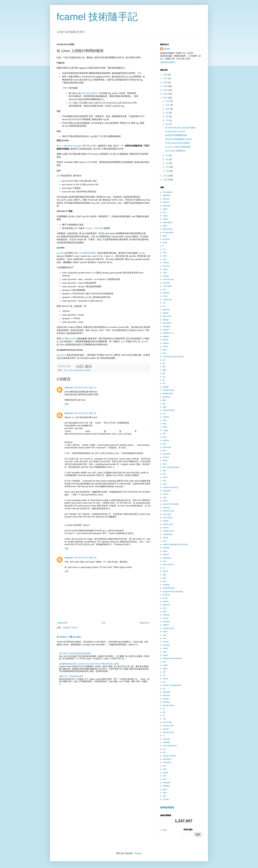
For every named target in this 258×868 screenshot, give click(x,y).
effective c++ (168, 333)
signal (165, 655)
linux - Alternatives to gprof (69, 146)
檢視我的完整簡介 (168, 62)
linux (66, 370)
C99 (165, 253)
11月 (168, 105)
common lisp (168, 279)
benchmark (168, 229)
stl (164, 675)
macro (165, 494)
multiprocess (168, 531)
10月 (168, 109)
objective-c (167, 558)
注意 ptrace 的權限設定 (175, 151)
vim (164, 752)
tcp (164, 689)
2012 (166, 98)
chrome (166, 266)
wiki (164, 779)
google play (168, 393)
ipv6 (165, 437)
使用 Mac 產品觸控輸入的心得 (178, 139)
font (164, 353)
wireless (166, 786)
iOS (164, 434)
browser (166, 239)
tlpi (164, 712)
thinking (166, 702)
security (166, 645)
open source (168, 564)
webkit (166, 773)
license (166, 457)
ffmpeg (166, 343)
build (165, 243)
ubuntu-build (168, 732)
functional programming (173, 357)
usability (166, 742)
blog (165, 236)
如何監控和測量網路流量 (176, 135)
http (164, 424)
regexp (166, 625)
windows (167, 783)
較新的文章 (62, 623)
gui (164, 404)
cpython (166, 293)
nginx (165, 551)
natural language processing (175, 544)
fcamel (167, 49)
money (166, 528)
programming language (173, 591)
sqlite (165, 669)
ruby (165, 635)
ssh (164, 672)
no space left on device (175, 131)
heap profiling (169, 410)
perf (58, 176)
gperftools (61, 355)
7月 (168, 120)
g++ (164, 360)
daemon (166, 310)
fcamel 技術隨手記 (97, 17)
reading (166, 615)
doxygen (166, 326)
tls (164, 715)
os (164, 568)
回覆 (66, 404)
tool (164, 719)
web (165, 769)
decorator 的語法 (90, 93)
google (166, 387)
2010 (166, 180)
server (165, 648)
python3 (166, 605)
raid (164, 608)
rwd (164, 638)
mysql (165, 538)
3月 (168, 163)
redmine (166, 622)
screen (166, 642)
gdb (164, 370)
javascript (167, 447)
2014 (166, 90)
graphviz (166, 397)
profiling (87, 370)
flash (165, 350)
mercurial (167, 514)
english (166, 336)
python (166, 601)
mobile (166, 521)
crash (165, 296)
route (165, 632)
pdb (164, 575)
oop (164, 561)
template (167, 692)
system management (172, 685)
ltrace (165, 477)
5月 (168, 155)
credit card (167, 300)
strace (165, 679)
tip (164, 709)
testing (166, 699)
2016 (166, 82)
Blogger (138, 853)
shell (165, 652)
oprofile (60, 253)
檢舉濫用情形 (167, 807)
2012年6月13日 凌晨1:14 (85, 388)
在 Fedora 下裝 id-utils (69, 637)
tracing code (168, 726)
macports (167, 491)
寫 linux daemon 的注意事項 (178, 143)
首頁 (103, 623)
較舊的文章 (145, 623)
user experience (170, 746)
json (165, 450)
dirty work (167, 316)
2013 (166, 94)
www (165, 793)
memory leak (168, 511)
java (165, 444)
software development (172, 658)
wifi (164, 776)
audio (165, 219)
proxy (165, 598)
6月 (168, 124)
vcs (164, 749)
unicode (166, 739)
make (165, 501)
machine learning (170, 487)
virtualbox (167, 759)
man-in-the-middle (171, 504)
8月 (168, 116)
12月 (168, 101)
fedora (166, 340)
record (166, 618)
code (165, 273)
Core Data (167, 286)
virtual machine (169, 756)
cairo (165, 256)
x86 (164, 796)
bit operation (168, 232)
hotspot (166, 417)
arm (164, 212)
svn (164, 682)
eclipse (166, 330)
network (166, 548)
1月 (168, 171)
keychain (167, 454)
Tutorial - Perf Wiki (94, 228)
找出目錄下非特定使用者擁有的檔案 (75, 653)
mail (165, 498)
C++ (165, 249)
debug (165, 313)
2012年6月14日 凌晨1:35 (85, 413)
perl (164, 578)
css (164, 303)
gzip (165, 407)
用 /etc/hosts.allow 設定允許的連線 (180, 128)
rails (165, 612)
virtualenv (167, 762)
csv (164, 306)
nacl (165, 541)
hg (164, 414)
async (165, 216)
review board (168, 628)
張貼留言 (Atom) (70, 628)
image (165, 430)
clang (165, 269)
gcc (164, 367)
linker (165, 460)
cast (165, 259)
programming (169, 588)
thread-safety (168, 705)
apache (166, 202)
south (165, 665)
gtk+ (165, 400)
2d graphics (168, 192)
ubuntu (166, 729)
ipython (166, 440)
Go (164, 383)
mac (165, 484)
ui (163, 736)
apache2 (167, 206)
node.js (166, 554)
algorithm (167, 195)
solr (164, 662)
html (165, 420)
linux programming (76, 370)
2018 (166, 75)
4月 (168, 159)
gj (163, 380)
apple (165, 209)
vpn (164, 766)
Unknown (69, 388)
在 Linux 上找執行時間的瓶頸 (178, 147)
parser (166, 571)
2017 (166, 78)
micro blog (167, 518)
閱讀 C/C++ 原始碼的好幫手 (71, 676)
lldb (164, 471)
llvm (164, 474)
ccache (166, 263)
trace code (167, 722)
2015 (166, 86)
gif (164, 373)
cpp (164, 289)
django (166, 320)
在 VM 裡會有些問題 (86, 253)
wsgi (165, 789)
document (167, 323)
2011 (166, 176)
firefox (165, 346)
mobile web (168, 524)
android (166, 199)
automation (168, 222)
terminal (166, 695)
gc (164, 363)
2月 (168, 167)
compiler (166, 283)
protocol (166, 595)
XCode (166, 799)
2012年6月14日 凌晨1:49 (85, 558)
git (164, 377)
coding (166, 276)
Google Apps (168, 390)
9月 (168, 113)
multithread (168, 534)
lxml (164, 481)
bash (165, 226)
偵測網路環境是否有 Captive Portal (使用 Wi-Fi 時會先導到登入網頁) (89, 664)
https (165, 427)
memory (166, 508)
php (164, 581)
